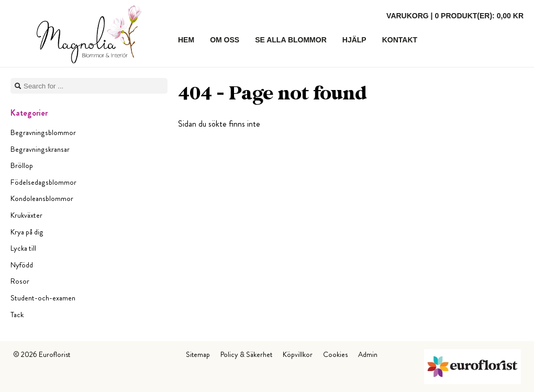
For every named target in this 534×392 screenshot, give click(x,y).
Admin (368, 354)
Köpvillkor (298, 354)
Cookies (335, 354)
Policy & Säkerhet (246, 354)
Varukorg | (455, 16)
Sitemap (198, 354)
